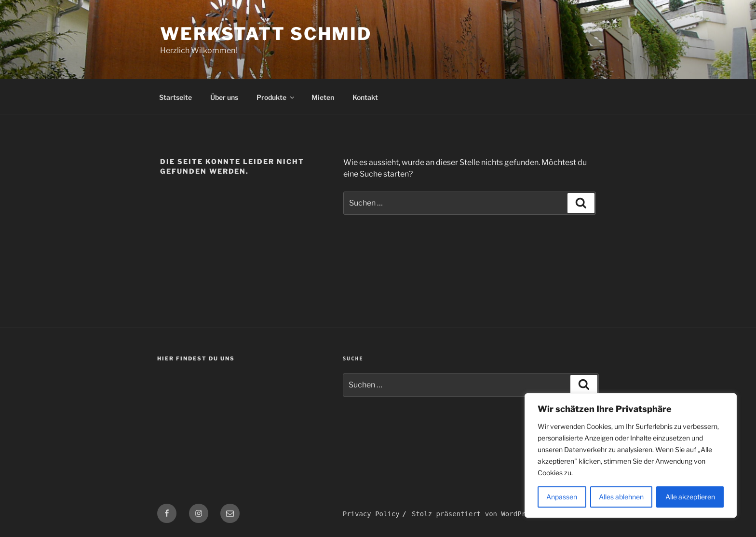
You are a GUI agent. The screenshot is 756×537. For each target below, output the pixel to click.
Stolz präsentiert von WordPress (475, 514)
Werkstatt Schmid (266, 34)
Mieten (323, 97)
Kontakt (365, 97)
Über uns (224, 97)
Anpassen (562, 497)
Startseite (175, 97)
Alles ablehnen (621, 497)
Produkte (276, 97)
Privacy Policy (371, 514)
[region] (631, 455)
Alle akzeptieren (690, 497)
